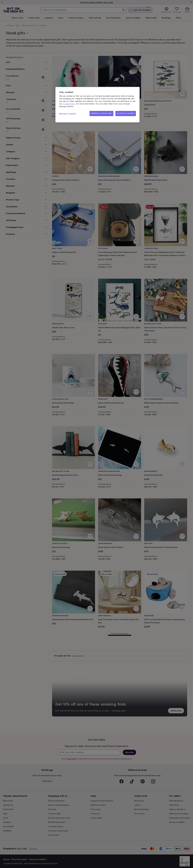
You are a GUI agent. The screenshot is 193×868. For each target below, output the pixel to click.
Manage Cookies (68, 114)
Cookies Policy (69, 104)
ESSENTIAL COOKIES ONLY (101, 113)
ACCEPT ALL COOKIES (126, 113)
